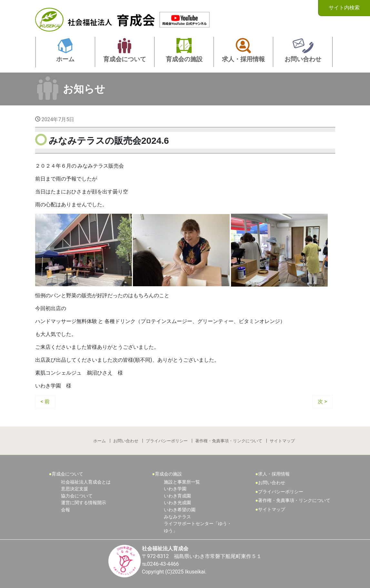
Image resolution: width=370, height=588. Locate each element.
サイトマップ (282, 441)
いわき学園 (175, 489)
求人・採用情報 (274, 474)
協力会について (77, 496)
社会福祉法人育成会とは (86, 482)
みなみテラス (177, 517)
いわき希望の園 (180, 510)
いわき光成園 (177, 503)
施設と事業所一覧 (182, 482)
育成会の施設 (168, 474)
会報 (65, 510)
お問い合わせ (126, 441)
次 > (322, 402)
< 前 (45, 402)
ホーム (100, 441)
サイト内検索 (344, 8)
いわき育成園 (177, 496)
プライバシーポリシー (167, 441)
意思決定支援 (75, 489)
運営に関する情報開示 (84, 503)
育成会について (67, 474)
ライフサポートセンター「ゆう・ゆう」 (198, 527)
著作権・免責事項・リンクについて (229, 441)
